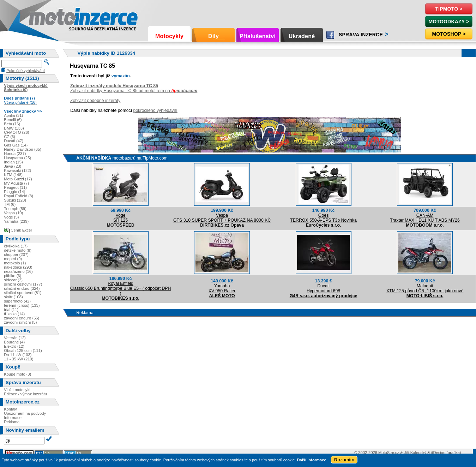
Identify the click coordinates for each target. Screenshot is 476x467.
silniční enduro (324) (22, 288)
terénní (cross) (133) (22, 305)
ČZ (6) (10, 137)
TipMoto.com (155, 158)
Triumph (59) (15, 209)
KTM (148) (13, 175)
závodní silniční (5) (20, 322)
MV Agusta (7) (16, 183)
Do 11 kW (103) (18, 355)
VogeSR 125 (120, 218)
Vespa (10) (13, 213)
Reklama (12, 422)
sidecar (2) (13, 280)
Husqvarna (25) (17, 158)
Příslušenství (258, 36)
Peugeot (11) (15, 187)
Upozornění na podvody (25, 413)
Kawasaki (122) (17, 170)
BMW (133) (14, 128)
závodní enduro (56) (22, 318)
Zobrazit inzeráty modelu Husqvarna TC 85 (114, 86)
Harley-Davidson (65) (23, 149)
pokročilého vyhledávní (155, 110)
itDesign (438, 453)
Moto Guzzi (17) (18, 179)
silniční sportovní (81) (23, 293)
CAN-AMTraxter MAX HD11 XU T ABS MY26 (425, 218)
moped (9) (13, 259)
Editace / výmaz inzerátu (25, 394)
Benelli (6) (13, 120)
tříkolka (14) (14, 314)
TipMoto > (449, 9)
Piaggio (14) (14, 192)
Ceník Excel (21, 230)
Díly (213, 36)
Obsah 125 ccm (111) (23, 351)
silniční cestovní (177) (23, 284)
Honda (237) (15, 154)
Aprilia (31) (13, 115)
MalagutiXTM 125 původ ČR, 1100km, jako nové (425, 288)
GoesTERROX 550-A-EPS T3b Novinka (323, 218)
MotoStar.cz (389, 453)
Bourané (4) (14, 342)
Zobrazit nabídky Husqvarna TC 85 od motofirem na (134, 91)
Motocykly (169, 36)
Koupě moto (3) (17, 374)
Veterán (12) (15, 338)
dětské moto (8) (18, 250)
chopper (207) (16, 255)
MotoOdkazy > (449, 22)
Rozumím (344, 460)
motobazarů (124, 158)
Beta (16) (12, 124)
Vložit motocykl (17, 390)
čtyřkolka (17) (16, 246)
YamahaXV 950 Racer (222, 288)
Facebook (330, 35)
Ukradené (302, 36)
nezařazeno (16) (18, 271)
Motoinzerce (44, 17)
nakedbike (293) (18, 267)
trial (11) (11, 310)
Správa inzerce (361, 35)
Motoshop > (449, 34)
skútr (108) (13, 297)
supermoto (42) (17, 301)
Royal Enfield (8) (19, 196)
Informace (13, 418)
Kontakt (11, 409)
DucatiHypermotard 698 (323, 288)
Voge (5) (11, 217)
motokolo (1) (15, 263)
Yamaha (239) (16, 221)
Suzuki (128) (15, 200)
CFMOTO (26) (16, 132)
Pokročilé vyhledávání (26, 71)
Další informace (311, 460)
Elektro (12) (14, 346)
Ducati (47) (14, 141)
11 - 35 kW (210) (19, 359)
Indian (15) (13, 162)
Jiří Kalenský (415, 453)
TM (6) (10, 204)
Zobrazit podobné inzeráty (95, 101)
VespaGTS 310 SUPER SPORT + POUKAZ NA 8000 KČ (222, 218)
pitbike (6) (13, 276)
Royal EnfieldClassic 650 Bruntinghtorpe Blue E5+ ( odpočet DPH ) (121, 288)
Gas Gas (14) (16, 145)
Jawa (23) (13, 166)
